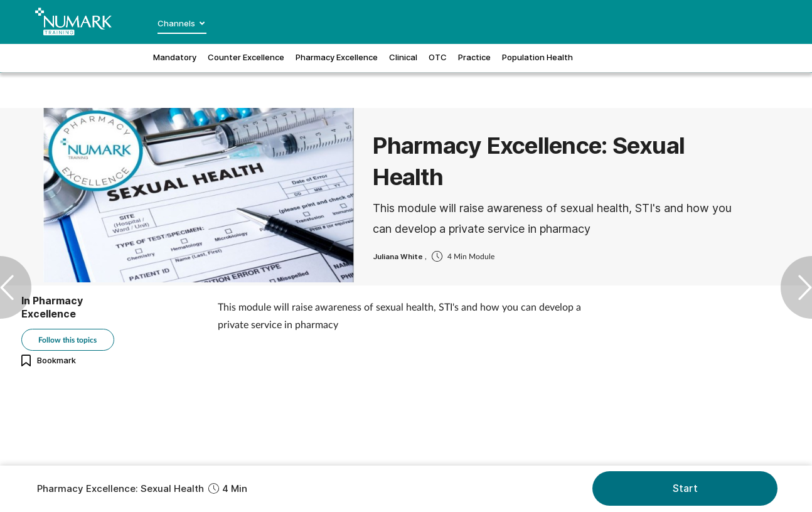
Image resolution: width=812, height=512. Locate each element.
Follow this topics (67, 340)
